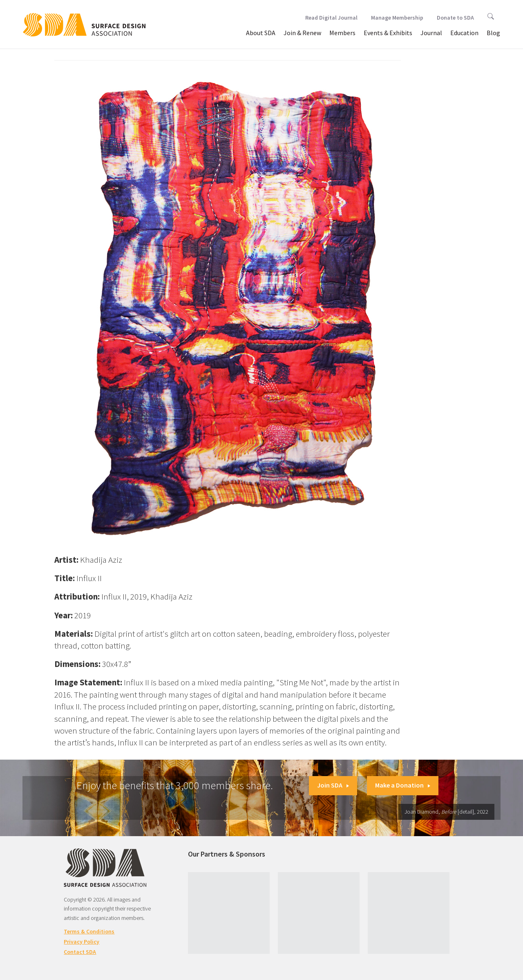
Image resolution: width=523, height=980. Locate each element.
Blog (493, 33)
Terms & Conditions (89, 931)
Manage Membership (397, 18)
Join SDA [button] (333, 785)
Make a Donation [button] (403, 785)
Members (342, 33)
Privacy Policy (82, 942)
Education (464, 33)
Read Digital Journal (331, 18)
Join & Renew (302, 33)
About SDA (261, 33)
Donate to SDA (455, 18)
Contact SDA (80, 952)
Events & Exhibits (388, 33)
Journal (431, 33)
